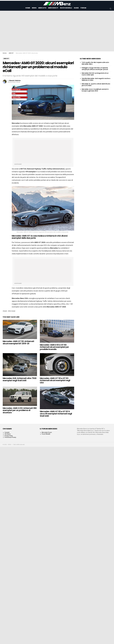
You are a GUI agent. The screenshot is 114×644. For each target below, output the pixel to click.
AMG (6, 311)
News (34, 8)
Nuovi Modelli (66, 8)
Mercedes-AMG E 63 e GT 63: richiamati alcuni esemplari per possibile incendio (54, 347)
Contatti (7, 432)
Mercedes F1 (53, 8)
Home (28, 8)
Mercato (42, 8)
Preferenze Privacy (10, 437)
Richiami (12, 311)
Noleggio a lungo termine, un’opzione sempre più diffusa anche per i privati (95, 69)
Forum (83, 8)
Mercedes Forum (47, 432)
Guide (76, 8)
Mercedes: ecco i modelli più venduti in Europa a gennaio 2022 (95, 90)
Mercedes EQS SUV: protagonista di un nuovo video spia (95, 74)
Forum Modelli (46, 434)
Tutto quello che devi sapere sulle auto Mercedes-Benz (95, 63)
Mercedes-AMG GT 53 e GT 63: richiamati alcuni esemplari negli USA (55, 380)
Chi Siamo (8, 434)
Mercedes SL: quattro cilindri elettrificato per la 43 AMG (96, 85)
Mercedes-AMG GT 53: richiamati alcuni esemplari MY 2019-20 (18, 342)
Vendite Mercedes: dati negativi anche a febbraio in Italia (96, 79)
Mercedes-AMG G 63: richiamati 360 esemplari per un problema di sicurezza (20, 410)
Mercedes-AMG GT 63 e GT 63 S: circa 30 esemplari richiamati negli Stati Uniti (56, 414)
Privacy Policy (9, 436)
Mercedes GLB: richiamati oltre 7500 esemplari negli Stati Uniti (20, 379)
